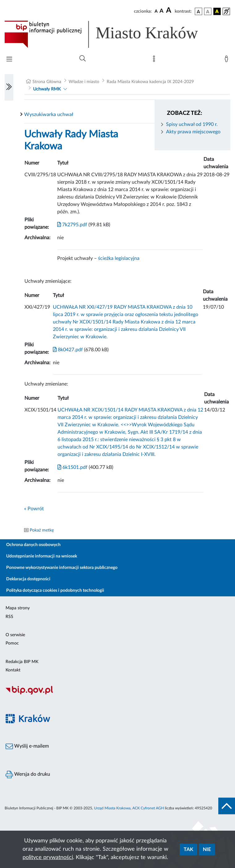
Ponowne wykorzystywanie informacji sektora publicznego (62, 568)
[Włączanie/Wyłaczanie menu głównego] (9, 60)
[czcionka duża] (169, 10)
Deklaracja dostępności (28, 579)
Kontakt (13, 670)
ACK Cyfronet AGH (148, 808)
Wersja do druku (28, 774)
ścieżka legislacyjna (119, 258)
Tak (188, 849)
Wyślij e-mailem (27, 746)
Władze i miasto (84, 82)
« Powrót (34, 509)
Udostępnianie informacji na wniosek (42, 556)
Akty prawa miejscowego (193, 132)
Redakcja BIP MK (22, 662)
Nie (207, 849)
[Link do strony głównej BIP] (110, 34)
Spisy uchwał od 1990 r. (192, 124)
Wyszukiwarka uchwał (49, 115)
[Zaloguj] (228, 60)
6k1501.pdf (73, 467)
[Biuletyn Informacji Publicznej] (117, 694)
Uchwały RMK (47, 89)
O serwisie (15, 635)
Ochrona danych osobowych (33, 545)
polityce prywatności (48, 858)
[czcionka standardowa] (156, 11)
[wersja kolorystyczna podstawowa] (199, 11)
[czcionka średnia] (162, 11)
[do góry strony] (227, 806)
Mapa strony (18, 608)
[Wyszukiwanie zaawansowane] (83, 59)
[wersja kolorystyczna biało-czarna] (208, 11)
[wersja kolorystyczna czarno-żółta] (217, 11)
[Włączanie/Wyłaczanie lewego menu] (9, 87)
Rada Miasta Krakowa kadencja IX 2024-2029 (150, 82)
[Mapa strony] (155, 60)
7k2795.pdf (72, 225)
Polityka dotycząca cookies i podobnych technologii (55, 590)
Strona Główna (47, 82)
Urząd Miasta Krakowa (112, 808)
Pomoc (12, 643)
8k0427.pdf (68, 350)
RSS (9, 617)
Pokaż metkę (42, 530)
